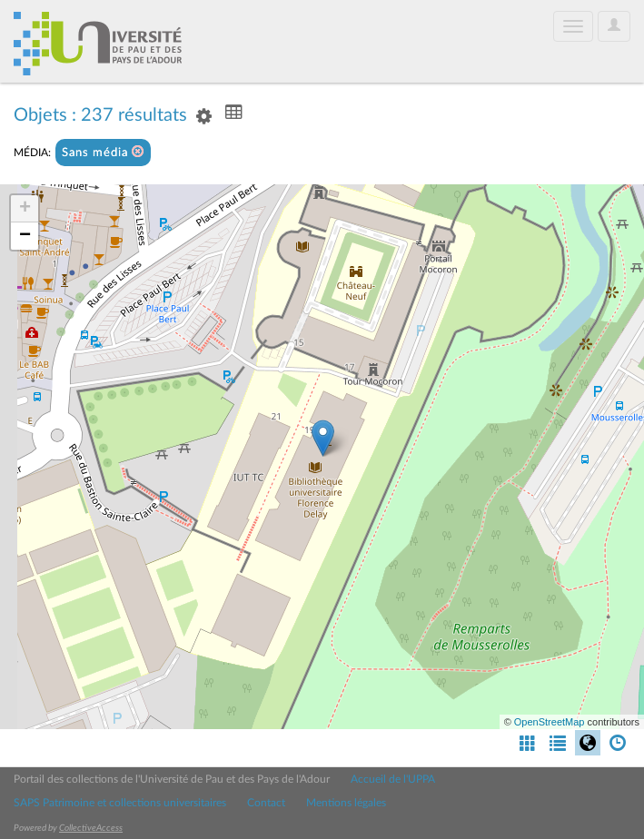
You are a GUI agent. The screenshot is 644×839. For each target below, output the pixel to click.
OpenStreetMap (550, 722)
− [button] (25, 236)
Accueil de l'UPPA (393, 779)
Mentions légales (346, 803)
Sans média (103, 152)
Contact (266, 803)
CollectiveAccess (91, 828)
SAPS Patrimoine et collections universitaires (120, 803)
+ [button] (25, 209)
